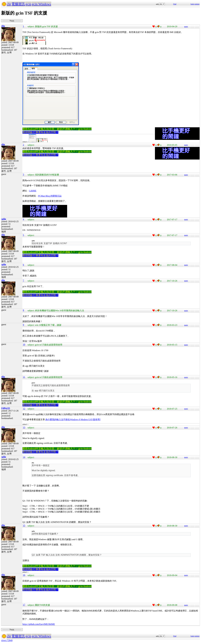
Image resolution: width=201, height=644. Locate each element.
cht (9, 4)
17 (24, 605)
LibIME (33, 191)
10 (24, 344)
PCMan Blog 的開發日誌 (50, 196)
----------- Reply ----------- (12, 21)
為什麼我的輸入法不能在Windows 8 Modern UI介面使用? (73, 419)
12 (24, 408)
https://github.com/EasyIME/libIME (39, 624)
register (197, 4)
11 (24, 377)
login (192, 4)
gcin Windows (41, 4)
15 (24, 525)
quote (186, 27)
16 (24, 575)
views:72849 (7, 640)
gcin (28, 4)
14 (24, 457)
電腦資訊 (18, 4)
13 (24, 427)
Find (175, 4)
